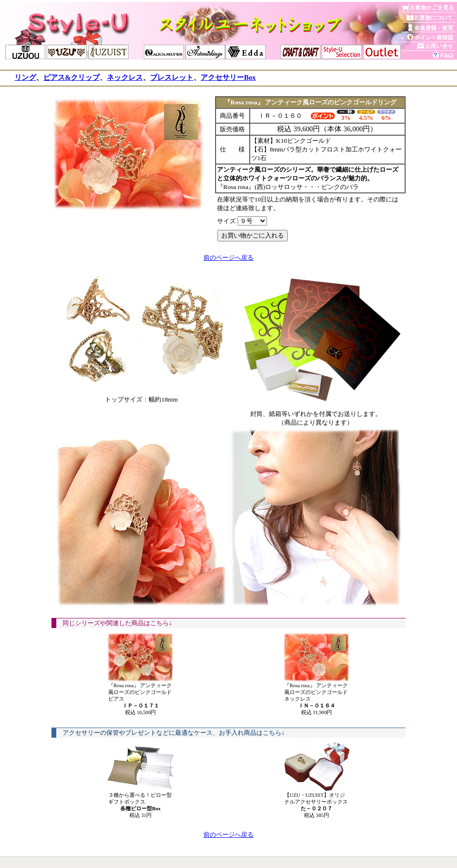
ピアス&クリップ (71, 77)
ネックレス (125, 77)
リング (25, 77)
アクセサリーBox (228, 77)
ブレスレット (172, 77)
